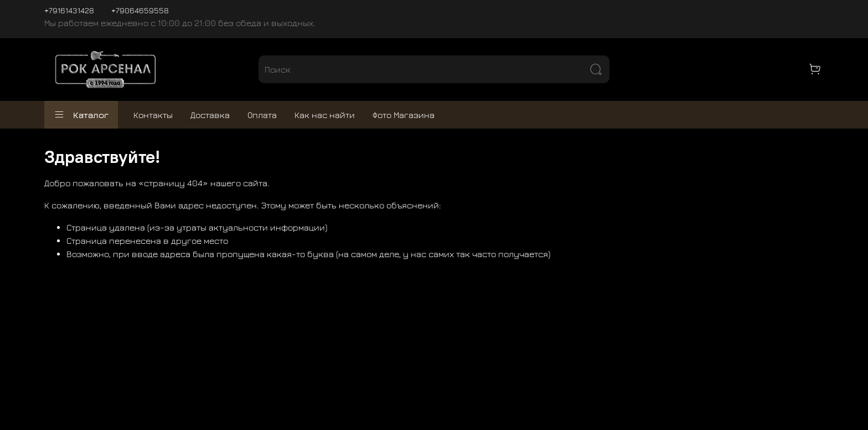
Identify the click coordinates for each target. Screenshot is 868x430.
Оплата (262, 115)
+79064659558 (140, 10)
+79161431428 (69, 10)
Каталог (81, 115)
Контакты (153, 115)
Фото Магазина (404, 115)
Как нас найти (325, 115)
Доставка (210, 115)
